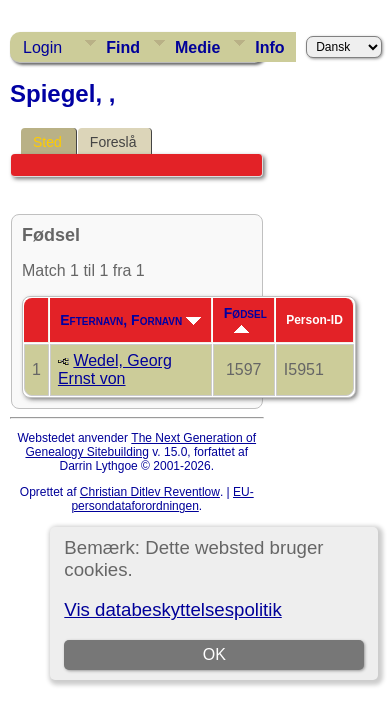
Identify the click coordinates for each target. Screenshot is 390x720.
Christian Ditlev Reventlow (150, 492)
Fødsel (245, 319)
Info (269, 47)
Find (123, 47)
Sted (47, 142)
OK (214, 654)
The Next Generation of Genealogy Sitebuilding (140, 445)
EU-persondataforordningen (162, 499)
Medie (197, 47)
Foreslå (113, 142)
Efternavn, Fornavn (130, 320)
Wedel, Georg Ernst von (115, 369)
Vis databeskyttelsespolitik (172, 609)
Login (42, 47)
